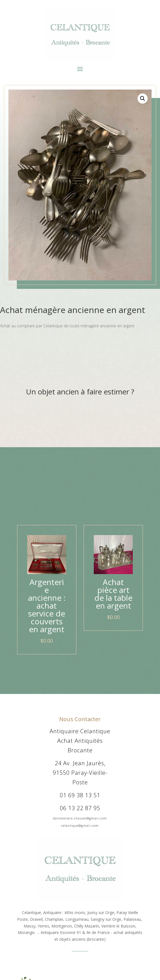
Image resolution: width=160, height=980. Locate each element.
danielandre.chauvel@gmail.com (80, 818)
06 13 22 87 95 (80, 808)
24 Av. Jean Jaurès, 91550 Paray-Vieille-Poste (80, 773)
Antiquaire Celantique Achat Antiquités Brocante (80, 741)
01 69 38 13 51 (80, 795)
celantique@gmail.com (80, 825)
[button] (143, 99)
